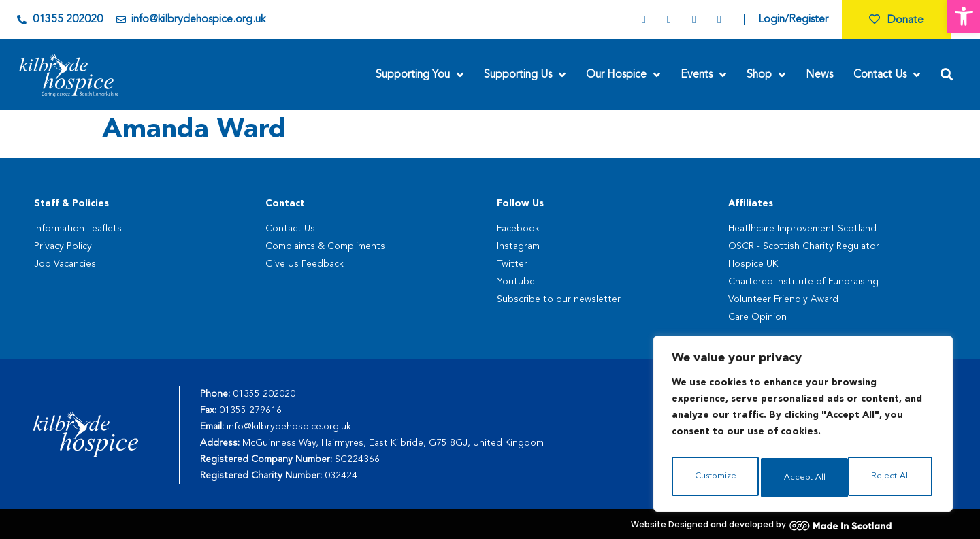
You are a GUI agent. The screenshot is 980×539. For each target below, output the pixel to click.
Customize (715, 478)
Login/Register (793, 20)
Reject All (804, 478)
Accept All (892, 478)
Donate (896, 20)
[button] (964, 16)
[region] (803, 427)
